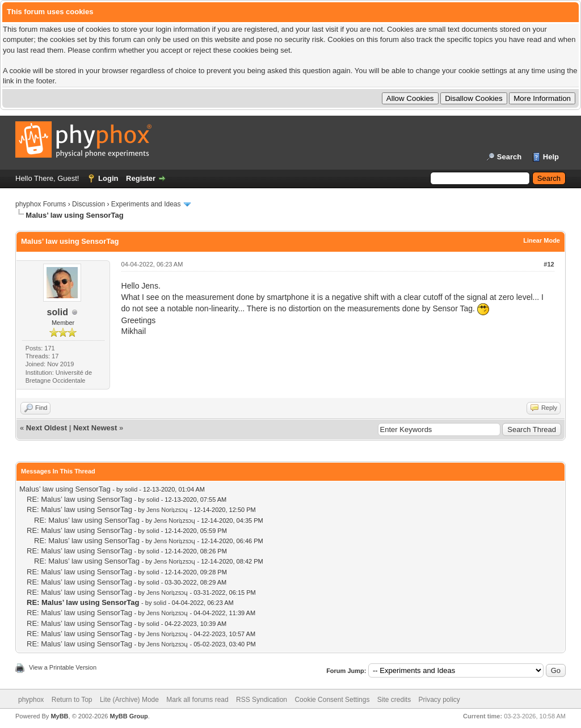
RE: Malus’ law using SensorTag (79, 499)
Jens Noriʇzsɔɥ (167, 510)
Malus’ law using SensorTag (65, 489)
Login (108, 178)
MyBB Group (129, 716)
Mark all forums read (197, 700)
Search (509, 157)
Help (551, 157)
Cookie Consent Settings (332, 700)
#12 (549, 264)
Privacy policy (439, 700)
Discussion (89, 204)
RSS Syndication (262, 700)
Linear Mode (542, 240)
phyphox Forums (41, 204)
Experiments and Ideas (146, 204)
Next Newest (95, 428)
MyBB (59, 716)
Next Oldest (47, 428)
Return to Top (72, 700)
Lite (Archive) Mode (129, 700)
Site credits (394, 700)
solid (58, 312)
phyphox (31, 700)
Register (141, 178)
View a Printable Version (63, 667)
